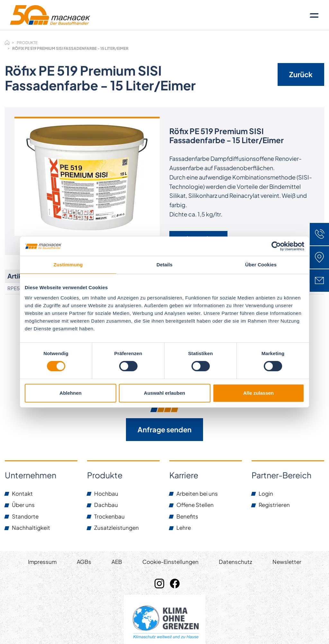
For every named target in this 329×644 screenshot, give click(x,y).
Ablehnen (70, 393)
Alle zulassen (258, 393)
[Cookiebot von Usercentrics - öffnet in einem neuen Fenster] (276, 246)
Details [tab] (164, 265)
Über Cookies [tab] (261, 265)
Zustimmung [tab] (68, 265)
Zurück (301, 74)
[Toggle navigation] (314, 15)
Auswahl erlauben (164, 393)
